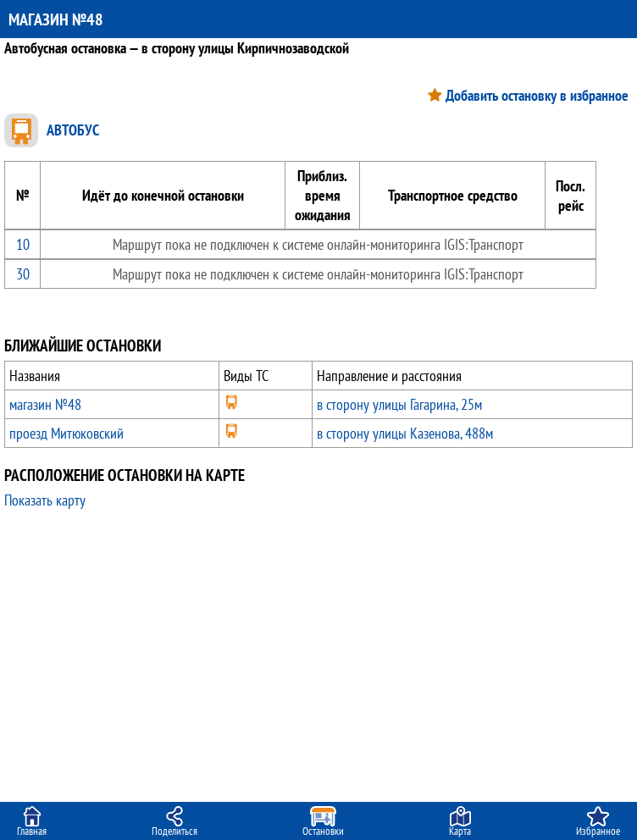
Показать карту (45, 500)
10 (23, 244)
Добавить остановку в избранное (537, 95)
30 (23, 274)
